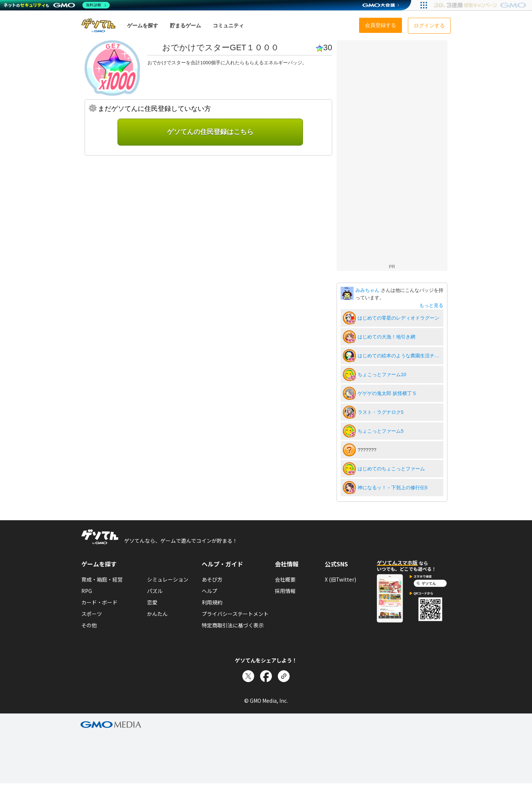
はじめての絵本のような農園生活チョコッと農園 (399, 356)
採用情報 (285, 591)
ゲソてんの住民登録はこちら (210, 132)
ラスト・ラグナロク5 (381, 412)
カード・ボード (99, 602)
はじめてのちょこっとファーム (391, 469)
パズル (155, 591)
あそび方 (212, 579)
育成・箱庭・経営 (102, 579)
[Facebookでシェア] (266, 676)
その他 (89, 625)
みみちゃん (368, 290)
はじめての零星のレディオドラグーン (398, 318)
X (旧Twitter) (340, 579)
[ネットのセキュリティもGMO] (57, 5)
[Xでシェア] (248, 676)
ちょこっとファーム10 (382, 374)
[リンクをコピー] (284, 676)
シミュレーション (168, 579)
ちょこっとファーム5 (381, 431)
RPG (87, 591)
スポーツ (92, 614)
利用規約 (212, 602)
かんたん (157, 614)
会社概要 (285, 579)
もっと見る (431, 305)
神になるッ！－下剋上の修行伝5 (393, 488)
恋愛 (152, 602)
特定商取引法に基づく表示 (233, 625)
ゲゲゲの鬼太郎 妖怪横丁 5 (387, 393)
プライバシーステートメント (235, 614)
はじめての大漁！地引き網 (386, 337)
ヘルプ (209, 591)
